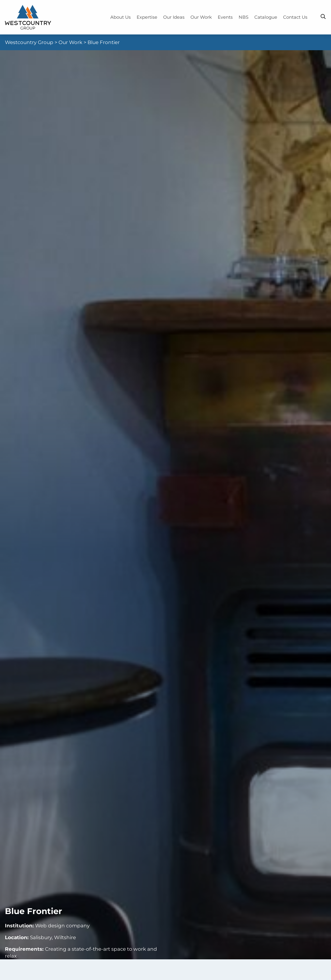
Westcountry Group (29, 42)
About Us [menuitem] (121, 17)
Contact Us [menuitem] (295, 17)
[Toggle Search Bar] (323, 16)
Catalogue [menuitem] (266, 17)
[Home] (28, 17)
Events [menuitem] (225, 17)
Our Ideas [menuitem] (174, 17)
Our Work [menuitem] (201, 17)
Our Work (70, 42)
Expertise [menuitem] (147, 17)
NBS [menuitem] (244, 17)
